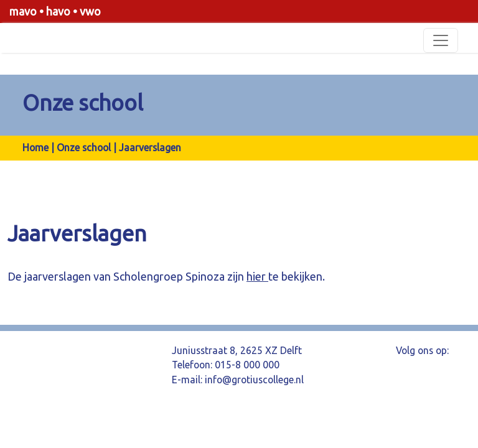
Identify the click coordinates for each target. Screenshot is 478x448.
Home (35, 147)
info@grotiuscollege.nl (254, 380)
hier (257, 276)
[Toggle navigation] (441, 40)
